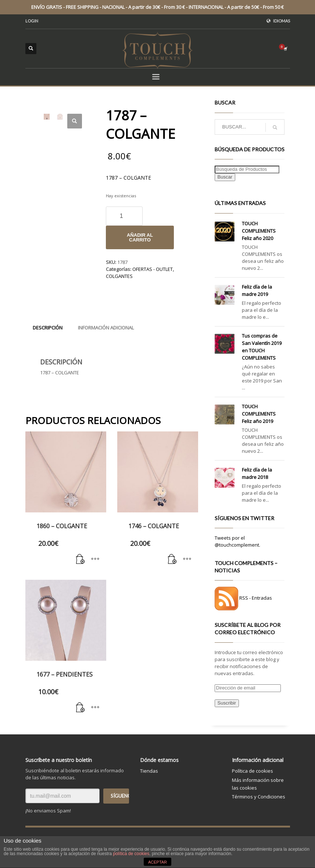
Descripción (48, 328)
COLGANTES (119, 276)
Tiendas (149, 771)
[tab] (48, 328)
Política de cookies (253, 771)
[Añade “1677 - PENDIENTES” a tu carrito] (80, 708)
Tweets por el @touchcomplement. (237, 541)
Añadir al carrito (140, 237)
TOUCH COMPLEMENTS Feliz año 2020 (259, 231)
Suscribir (227, 703)
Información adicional (106, 328)
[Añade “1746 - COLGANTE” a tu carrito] (172, 560)
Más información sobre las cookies (258, 784)
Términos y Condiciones (259, 797)
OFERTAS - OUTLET (153, 269)
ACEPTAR (157, 862)
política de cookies (131, 854)
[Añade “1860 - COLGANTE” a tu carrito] (80, 560)
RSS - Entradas (256, 598)
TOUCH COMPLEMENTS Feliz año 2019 (259, 414)
